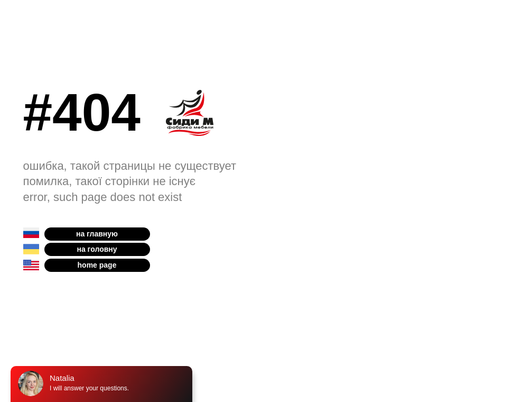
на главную (97, 234)
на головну (97, 249)
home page (97, 265)
